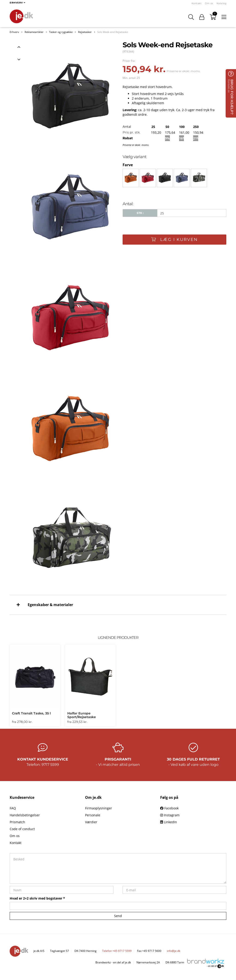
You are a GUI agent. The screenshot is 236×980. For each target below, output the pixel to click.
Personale (93, 815)
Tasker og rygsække (61, 32)
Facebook (169, 808)
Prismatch (17, 822)
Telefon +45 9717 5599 (117, 951)
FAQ (13, 808)
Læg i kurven (174, 240)
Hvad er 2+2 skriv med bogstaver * (37, 898)
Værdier (91, 822)
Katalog (222, 3)
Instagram (170, 815)
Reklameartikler (34, 32)
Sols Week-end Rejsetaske (113, 32)
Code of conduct (22, 829)
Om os (209, 3)
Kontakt (197, 3)
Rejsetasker (85, 32)
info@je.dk (174, 951)
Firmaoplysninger (99, 808)
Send (118, 916)
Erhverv (14, 32)
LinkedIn (169, 822)
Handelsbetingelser (25, 815)
